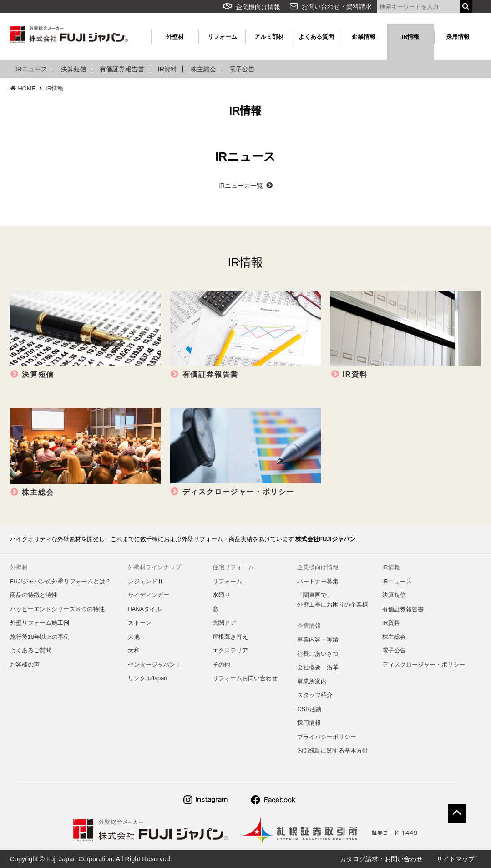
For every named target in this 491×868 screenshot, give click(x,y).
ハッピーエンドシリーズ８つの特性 (57, 609)
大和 (134, 650)
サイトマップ (456, 859)
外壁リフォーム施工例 (40, 623)
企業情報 (364, 37)
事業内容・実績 (318, 640)
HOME (23, 88)
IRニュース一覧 (245, 186)
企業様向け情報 (251, 7)
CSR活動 (309, 709)
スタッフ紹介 (315, 695)
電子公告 (242, 69)
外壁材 (175, 37)
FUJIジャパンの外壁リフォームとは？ (61, 581)
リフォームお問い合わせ (245, 678)
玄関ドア (224, 623)
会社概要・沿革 (318, 667)
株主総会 (203, 69)
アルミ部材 (269, 37)
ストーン (140, 623)
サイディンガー (149, 595)
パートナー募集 (318, 581)
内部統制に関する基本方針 (333, 750)
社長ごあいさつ (318, 654)
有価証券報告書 (122, 69)
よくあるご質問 (31, 650)
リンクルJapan (148, 678)
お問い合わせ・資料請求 (337, 6)
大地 (134, 637)
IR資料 (167, 69)
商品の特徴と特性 (34, 595)
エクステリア (230, 650)
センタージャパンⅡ (154, 665)
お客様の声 (25, 665)
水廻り (221, 595)
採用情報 (458, 37)
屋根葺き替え (230, 637)
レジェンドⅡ (146, 581)
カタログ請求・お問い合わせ (381, 859)
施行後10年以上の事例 (40, 637)
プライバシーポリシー (327, 737)
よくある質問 (316, 37)
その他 (221, 665)
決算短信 (74, 69)
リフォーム (222, 37)
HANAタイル (145, 609)
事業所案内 (312, 681)
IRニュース (31, 69)
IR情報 (411, 37)
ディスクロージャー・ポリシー (424, 665)
